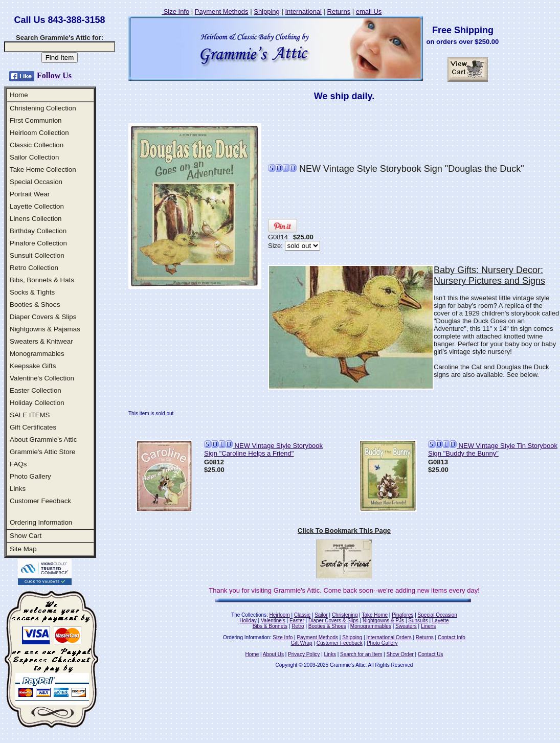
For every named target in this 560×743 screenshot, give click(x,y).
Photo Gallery (30, 476)
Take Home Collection (43, 170)
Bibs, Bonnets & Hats (42, 280)
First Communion (36, 120)
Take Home (375, 615)
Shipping (267, 12)
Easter (297, 621)
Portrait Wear (30, 194)
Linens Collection (36, 219)
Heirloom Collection (39, 133)
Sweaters (406, 626)
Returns (339, 12)
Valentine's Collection (42, 378)
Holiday (248, 621)
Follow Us (54, 75)
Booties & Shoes (35, 305)
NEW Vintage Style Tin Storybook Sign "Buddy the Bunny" (493, 449)
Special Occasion (36, 182)
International (303, 12)
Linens (428, 626)
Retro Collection (34, 268)
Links (18, 489)
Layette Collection (37, 206)
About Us (273, 654)
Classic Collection (37, 145)
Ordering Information (41, 522)
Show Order (400, 654)
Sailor (321, 615)
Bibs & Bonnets (270, 626)
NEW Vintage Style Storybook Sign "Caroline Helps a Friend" (263, 449)
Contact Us (430, 654)
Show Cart (26, 536)
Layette (441, 621)
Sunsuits (418, 621)
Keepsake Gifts (33, 366)
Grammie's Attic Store (42, 452)
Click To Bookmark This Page (344, 531)
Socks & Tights (32, 292)
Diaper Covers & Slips (43, 317)
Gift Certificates (33, 427)
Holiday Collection (37, 403)
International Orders (389, 637)
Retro (298, 626)
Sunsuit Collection (37, 255)
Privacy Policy (304, 654)
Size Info (175, 12)
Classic (302, 615)
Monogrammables (37, 354)
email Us (369, 12)
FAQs (18, 464)
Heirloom (280, 615)
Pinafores (402, 615)
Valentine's (273, 621)
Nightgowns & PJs (383, 621)
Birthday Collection (38, 231)
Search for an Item (361, 654)
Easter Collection (36, 390)
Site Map (23, 549)
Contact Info (452, 637)
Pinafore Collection (38, 243)
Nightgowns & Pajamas (45, 329)
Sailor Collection (34, 157)
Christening (345, 615)
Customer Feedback (40, 501)
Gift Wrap (302, 643)
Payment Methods (222, 12)
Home (19, 95)
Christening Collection (43, 108)
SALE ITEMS (30, 415)
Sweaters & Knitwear (41, 341)
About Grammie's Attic (43, 440)
